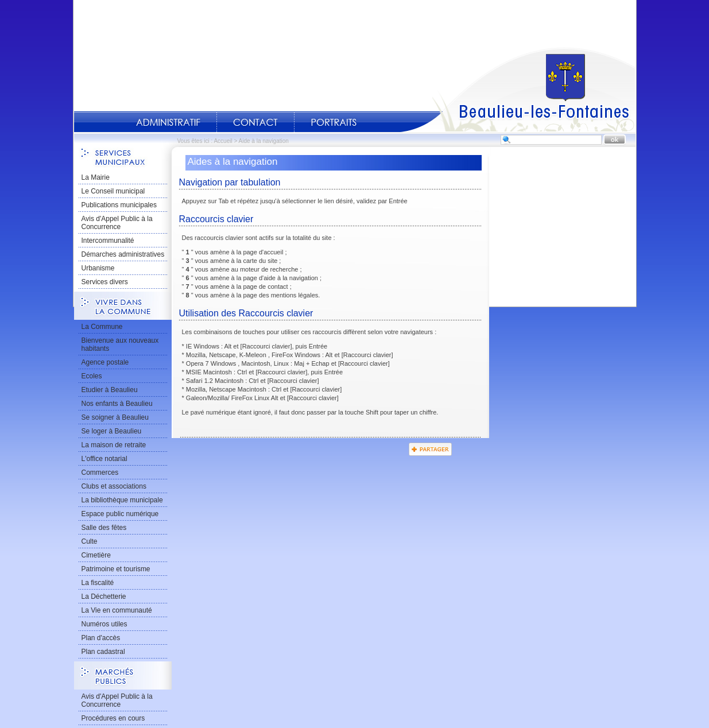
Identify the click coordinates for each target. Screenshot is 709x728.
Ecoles (92, 376)
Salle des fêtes (104, 528)
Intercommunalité (108, 241)
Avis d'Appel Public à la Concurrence (117, 223)
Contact (255, 122)
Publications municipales (119, 205)
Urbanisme (98, 268)
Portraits (334, 122)
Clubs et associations (114, 486)
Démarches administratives (123, 254)
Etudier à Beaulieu (110, 390)
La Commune (102, 327)
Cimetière (96, 555)
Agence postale (105, 362)
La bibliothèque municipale (122, 500)
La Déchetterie (104, 597)
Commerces (100, 473)
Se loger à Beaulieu (112, 431)
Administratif (168, 122)
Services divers (105, 282)
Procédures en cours (113, 718)
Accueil (518, 90)
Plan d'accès (101, 638)
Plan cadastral (103, 652)
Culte (90, 541)
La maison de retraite (114, 445)
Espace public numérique (120, 514)
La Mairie (96, 177)
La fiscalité (98, 583)
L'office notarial (104, 459)
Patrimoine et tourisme (116, 569)
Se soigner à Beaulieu (115, 417)
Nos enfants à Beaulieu (117, 404)
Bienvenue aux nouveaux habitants (120, 344)
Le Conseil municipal (113, 191)
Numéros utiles (104, 624)
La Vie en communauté (117, 610)
